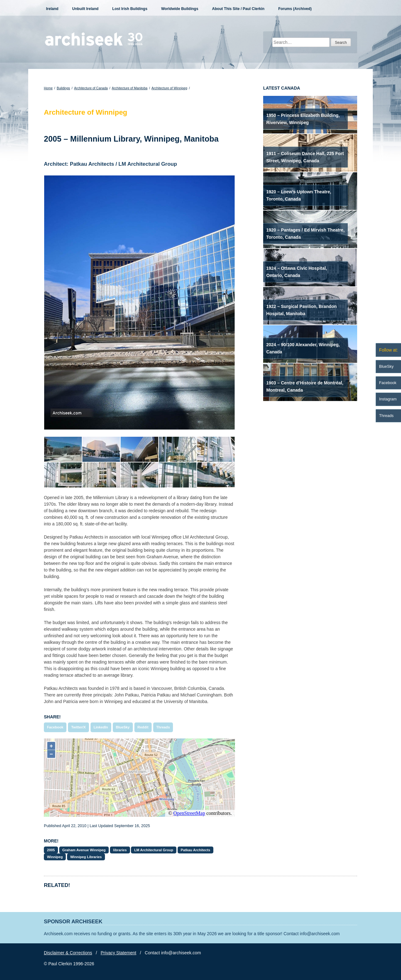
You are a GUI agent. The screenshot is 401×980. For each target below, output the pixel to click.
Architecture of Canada (91, 88)
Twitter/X (78, 727)
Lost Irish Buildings (130, 9)
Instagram (388, 399)
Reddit (143, 727)
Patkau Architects (195, 850)
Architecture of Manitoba (130, 88)
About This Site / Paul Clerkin (238, 9)
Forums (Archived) (295, 9)
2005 (51, 850)
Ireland (52, 9)
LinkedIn (101, 727)
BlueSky (123, 727)
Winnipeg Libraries (86, 857)
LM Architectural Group (154, 850)
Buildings (63, 88)
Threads (163, 727)
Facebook (55, 727)
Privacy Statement (118, 953)
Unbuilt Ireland (85, 9)
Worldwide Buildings (180, 9)
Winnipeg (55, 857)
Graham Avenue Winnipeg (84, 850)
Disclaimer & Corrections (68, 953)
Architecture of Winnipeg (169, 88)
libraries (120, 850)
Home (48, 88)
